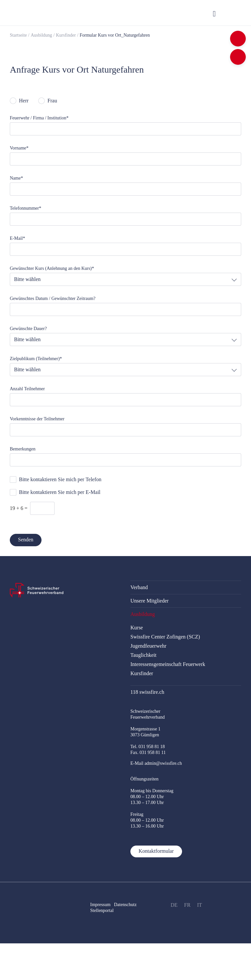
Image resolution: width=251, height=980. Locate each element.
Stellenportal (102, 910)
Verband (139, 587)
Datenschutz (126, 905)
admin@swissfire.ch (163, 763)
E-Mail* (17, 238)
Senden (26, 540)
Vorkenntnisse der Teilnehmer (37, 419)
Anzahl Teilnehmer (27, 389)
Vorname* (19, 148)
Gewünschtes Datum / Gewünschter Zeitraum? (53, 298)
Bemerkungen (23, 449)
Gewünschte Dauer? (28, 329)
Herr (24, 101)
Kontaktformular (156, 851)
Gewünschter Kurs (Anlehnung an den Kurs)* (52, 268)
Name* (16, 178)
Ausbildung (41, 35)
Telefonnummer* (25, 208)
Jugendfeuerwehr (148, 646)
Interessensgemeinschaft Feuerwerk (168, 664)
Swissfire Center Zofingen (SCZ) (165, 637)
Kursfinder (66, 35)
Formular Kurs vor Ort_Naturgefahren (115, 35)
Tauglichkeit (143, 655)
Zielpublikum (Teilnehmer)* (36, 359)
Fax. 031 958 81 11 (148, 752)
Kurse (137, 628)
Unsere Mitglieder (150, 601)
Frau (52, 101)
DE (174, 905)
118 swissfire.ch (147, 692)
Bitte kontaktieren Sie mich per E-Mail (60, 492)
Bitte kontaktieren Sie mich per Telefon (60, 479)
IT (200, 905)
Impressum (100, 905)
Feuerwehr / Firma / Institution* (39, 118)
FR (187, 905)
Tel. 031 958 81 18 (148, 747)
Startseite (18, 35)
